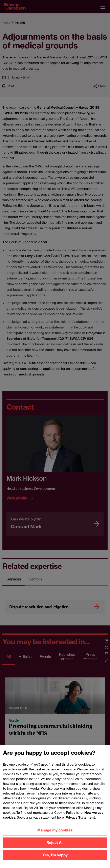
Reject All (55, 849)
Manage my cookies (55, 837)
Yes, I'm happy (55, 862)
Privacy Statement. (81, 824)
